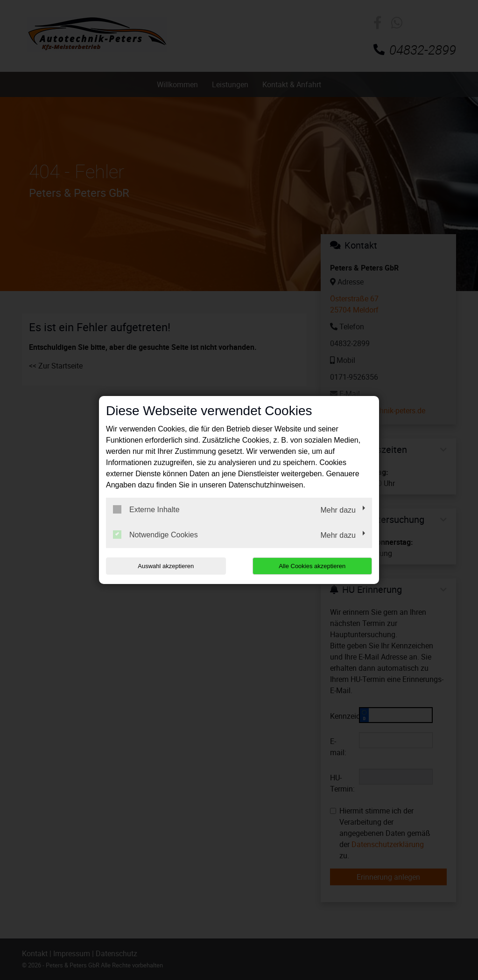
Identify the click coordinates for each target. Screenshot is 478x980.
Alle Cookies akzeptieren (312, 566)
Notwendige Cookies (155, 535)
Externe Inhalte (146, 509)
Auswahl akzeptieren (166, 566)
